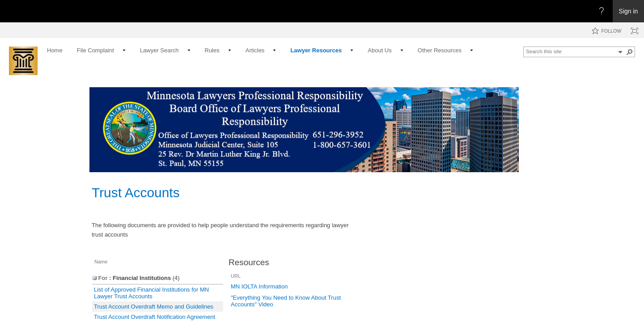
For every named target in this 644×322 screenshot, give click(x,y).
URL (236, 276)
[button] (620, 52)
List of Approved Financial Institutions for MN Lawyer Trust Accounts (151, 293)
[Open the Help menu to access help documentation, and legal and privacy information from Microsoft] (602, 11)
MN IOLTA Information (259, 286)
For (100, 278)
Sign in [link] (629, 11)
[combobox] (571, 51)
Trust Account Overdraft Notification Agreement (155, 317)
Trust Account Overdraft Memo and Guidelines (154, 307)
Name (101, 262)
